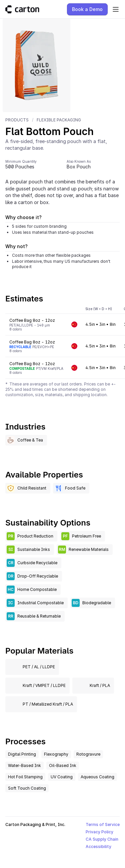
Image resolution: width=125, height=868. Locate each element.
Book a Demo (87, 9)
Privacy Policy (99, 832)
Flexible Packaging (59, 120)
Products (17, 120)
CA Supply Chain (102, 839)
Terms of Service (103, 824)
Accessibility (98, 846)
